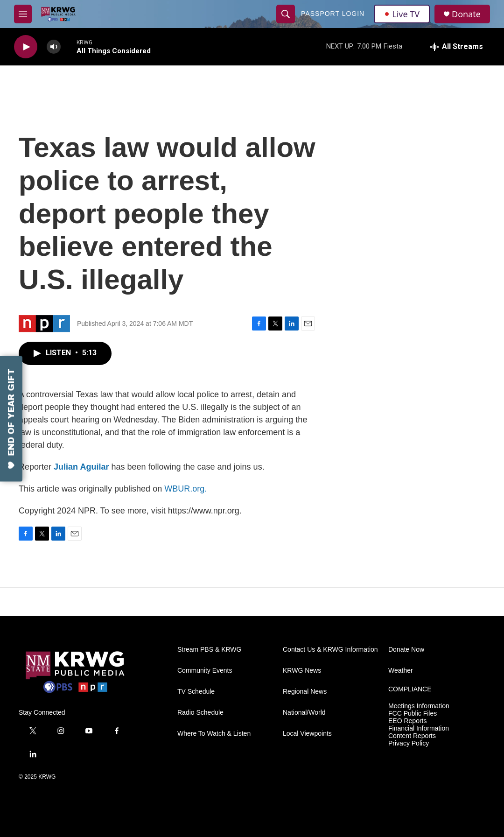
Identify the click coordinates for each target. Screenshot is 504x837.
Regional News (305, 692)
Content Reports (412, 736)
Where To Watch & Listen (214, 734)
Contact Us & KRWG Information (330, 650)
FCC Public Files (413, 714)
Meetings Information (419, 706)
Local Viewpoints (307, 734)
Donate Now (406, 650)
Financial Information (419, 728)
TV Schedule (196, 692)
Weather (401, 671)
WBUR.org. (185, 489)
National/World (304, 713)
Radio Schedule (200, 713)
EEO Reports (407, 721)
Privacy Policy (409, 743)
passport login (333, 14)
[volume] (54, 47)
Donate (466, 14)
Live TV (402, 14)
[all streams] (457, 47)
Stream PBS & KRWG (209, 650)
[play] (26, 47)
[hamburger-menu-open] (23, 14)
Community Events (205, 671)
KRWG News (302, 671)
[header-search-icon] (286, 14)
